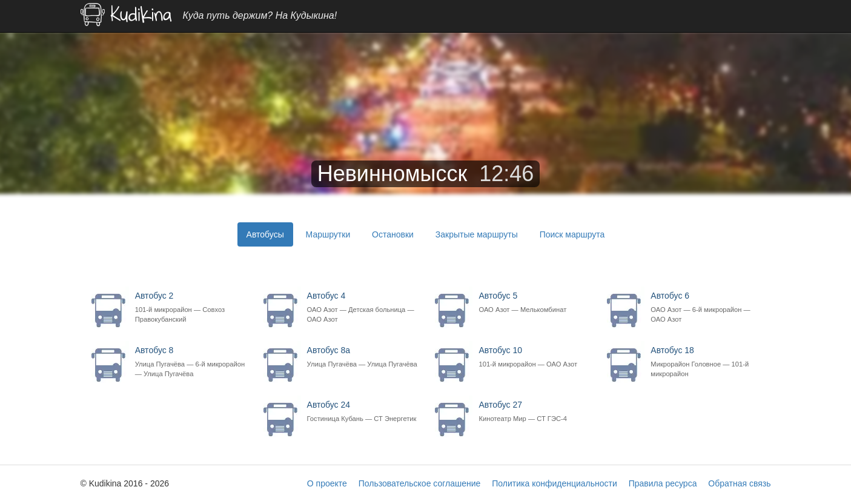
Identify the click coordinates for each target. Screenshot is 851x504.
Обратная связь (739, 483)
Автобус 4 (363, 307)
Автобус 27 (534, 412)
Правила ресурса (663, 483)
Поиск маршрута (572, 234)
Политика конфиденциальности (555, 483)
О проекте (327, 483)
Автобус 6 (706, 307)
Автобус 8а (363, 357)
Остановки (393, 234)
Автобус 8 (190, 362)
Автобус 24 (363, 412)
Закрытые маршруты (477, 234)
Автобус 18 (706, 362)
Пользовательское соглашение (420, 483)
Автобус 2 (190, 307)
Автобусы (265, 234)
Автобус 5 (534, 303)
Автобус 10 (534, 357)
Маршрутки (328, 234)
